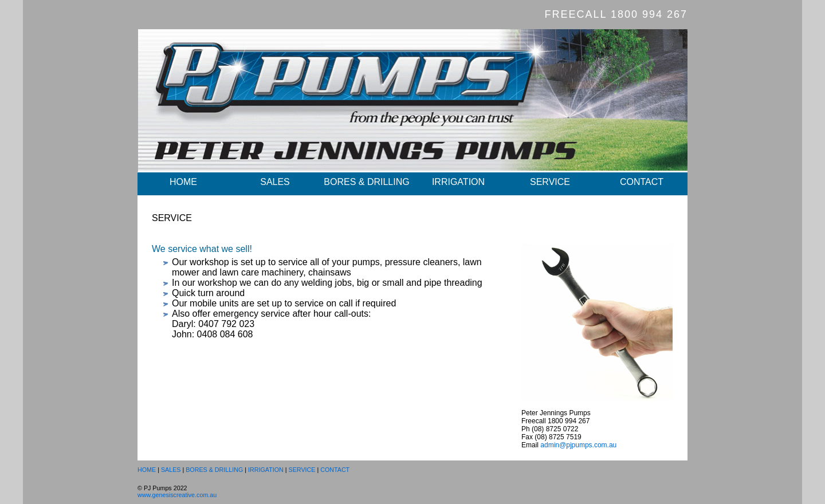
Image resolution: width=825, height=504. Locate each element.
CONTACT (642, 182)
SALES (275, 182)
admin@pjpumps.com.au (578, 445)
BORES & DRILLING (366, 182)
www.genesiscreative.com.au (177, 495)
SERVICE (550, 182)
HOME (183, 182)
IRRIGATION (458, 182)
